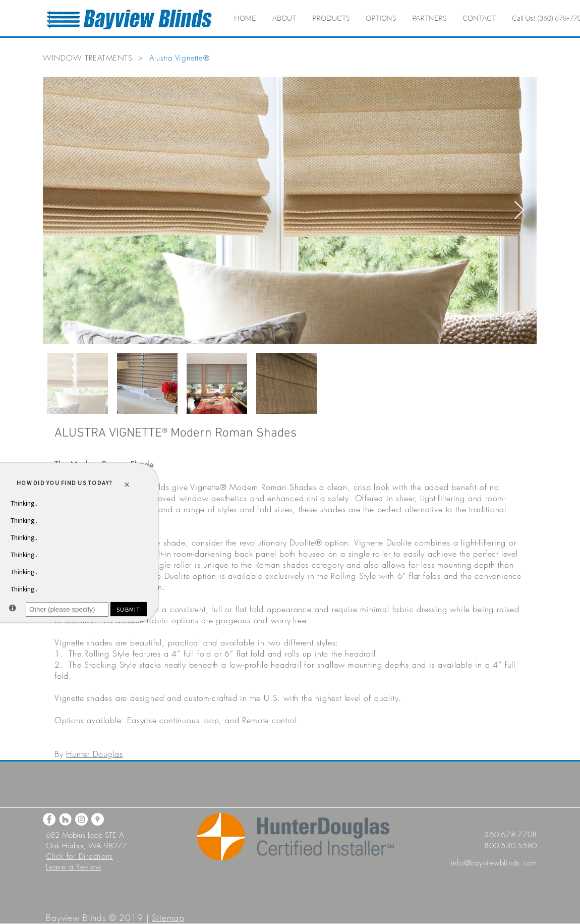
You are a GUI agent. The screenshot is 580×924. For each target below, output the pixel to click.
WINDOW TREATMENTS (88, 58)
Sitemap (168, 918)
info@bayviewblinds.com (494, 863)
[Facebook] (49, 819)
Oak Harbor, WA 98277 (86, 846)
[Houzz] (65, 819)
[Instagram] (81, 819)
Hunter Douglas (94, 754)
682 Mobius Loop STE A (85, 835)
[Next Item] (519, 211)
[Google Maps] (98, 819)
